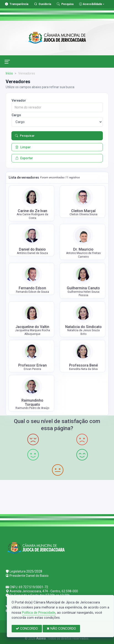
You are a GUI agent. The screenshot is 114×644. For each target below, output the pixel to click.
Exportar (24, 158)
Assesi (41, 638)
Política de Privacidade (39, 613)
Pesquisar (25, 136)
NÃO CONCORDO (61, 629)
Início (9, 73)
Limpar (23, 147)
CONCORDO (27, 629)
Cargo (16, 115)
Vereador (19, 100)
